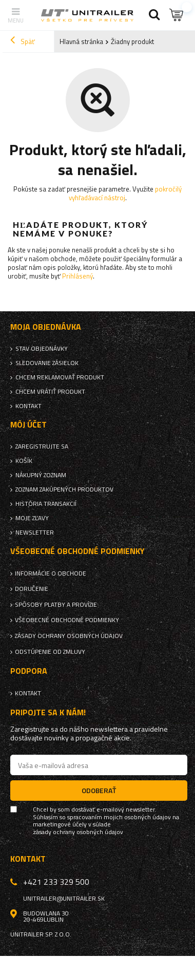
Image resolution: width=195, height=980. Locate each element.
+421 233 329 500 (56, 882)
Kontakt (28, 406)
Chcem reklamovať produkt (60, 377)
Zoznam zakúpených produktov (64, 489)
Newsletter (35, 532)
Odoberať (99, 790)
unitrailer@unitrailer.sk (64, 899)
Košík (24, 461)
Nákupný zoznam (41, 475)
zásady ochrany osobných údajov (78, 832)
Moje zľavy (32, 518)
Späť (23, 41)
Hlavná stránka (81, 41)
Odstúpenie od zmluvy (50, 652)
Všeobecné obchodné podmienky (67, 620)
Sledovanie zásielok (47, 363)
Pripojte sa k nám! (48, 712)
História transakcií (46, 504)
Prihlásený (77, 276)
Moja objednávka (46, 327)
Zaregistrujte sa (42, 446)
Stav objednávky (42, 349)
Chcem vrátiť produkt (50, 392)
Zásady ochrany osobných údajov (69, 636)
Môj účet (28, 425)
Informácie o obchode (51, 573)
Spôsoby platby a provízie (56, 605)
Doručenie (32, 589)
